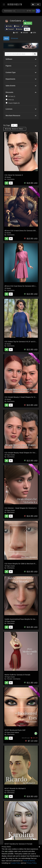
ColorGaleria (11, 179)
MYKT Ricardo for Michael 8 (15, 788)
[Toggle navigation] (4, 4)
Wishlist (19, 29)
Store (17, 26)
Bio (27, 29)
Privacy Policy (31, 863)
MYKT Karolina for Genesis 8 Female (18, 844)
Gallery (25, 26)
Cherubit (9, 679)
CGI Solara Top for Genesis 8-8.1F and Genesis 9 (23, 342)
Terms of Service (29, 861)
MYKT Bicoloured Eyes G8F (15, 730)
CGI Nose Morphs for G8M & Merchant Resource (23, 564)
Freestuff (10, 29)
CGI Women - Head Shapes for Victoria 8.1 (21, 508)
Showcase (14, 38)
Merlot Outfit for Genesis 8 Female (17, 675)
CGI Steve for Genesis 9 (14, 175)
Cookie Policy (16, 863)
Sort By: (14, 129)
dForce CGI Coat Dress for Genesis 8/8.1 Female (23, 286)
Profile (9, 26)
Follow (28, 23)
